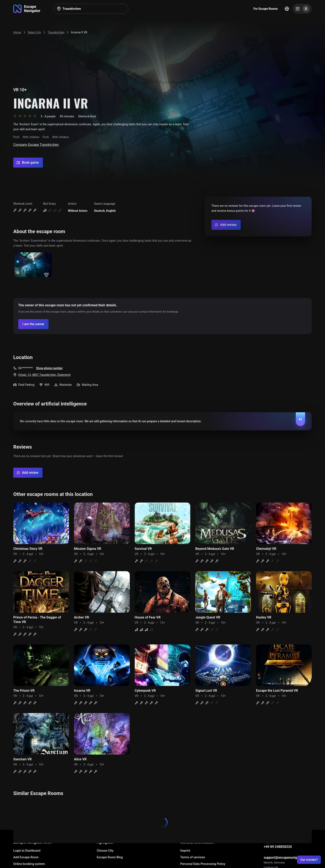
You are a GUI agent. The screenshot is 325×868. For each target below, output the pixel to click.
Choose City (105, 851)
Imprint (185, 851)
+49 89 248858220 (278, 847)
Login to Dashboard (27, 851)
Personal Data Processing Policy (203, 864)
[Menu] (302, 9)
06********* (25, 368)
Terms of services (193, 857)
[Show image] (33, 265)
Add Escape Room (26, 857)
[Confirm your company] (33, 324)
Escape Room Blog (110, 857)
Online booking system (29, 864)
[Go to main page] (27, 9)
